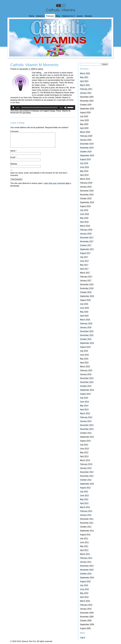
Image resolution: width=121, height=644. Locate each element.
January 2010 (86, 609)
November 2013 (87, 429)
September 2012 (87, 484)
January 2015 (86, 374)
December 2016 (87, 284)
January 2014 (86, 421)
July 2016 (84, 304)
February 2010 (86, 605)
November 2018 (87, 195)
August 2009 (85, 628)
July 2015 (84, 351)
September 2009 (87, 624)
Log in (83, 637)
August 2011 (85, 535)
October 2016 (86, 292)
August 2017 (85, 253)
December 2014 (87, 378)
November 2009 (87, 617)
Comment (14, 131)
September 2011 (87, 531)
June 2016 (84, 308)
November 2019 (87, 148)
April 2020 (84, 128)
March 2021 (85, 85)
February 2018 (86, 230)
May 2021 (84, 77)
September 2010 (87, 578)
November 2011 (87, 523)
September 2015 (87, 343)
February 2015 (86, 370)
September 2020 (87, 109)
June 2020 (84, 120)
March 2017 (85, 273)
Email (13, 160)
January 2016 (86, 327)
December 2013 (87, 425)
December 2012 (87, 472)
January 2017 (86, 280)
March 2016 (85, 320)
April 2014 (84, 409)
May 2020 (84, 124)
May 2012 (84, 499)
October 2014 (86, 386)
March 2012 (85, 507)
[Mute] (65, 108)
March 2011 (85, 554)
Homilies (88, 16)
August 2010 (85, 581)
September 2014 (87, 390)
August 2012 (85, 488)
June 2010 (84, 589)
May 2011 (84, 546)
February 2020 (86, 136)
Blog (58, 16)
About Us (40, 16)
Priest (58, 111)
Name (13, 154)
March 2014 (85, 413)
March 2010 (85, 601)
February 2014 (86, 417)
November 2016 (87, 288)
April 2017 (84, 269)
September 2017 (87, 249)
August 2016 (85, 300)
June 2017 (84, 261)
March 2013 (85, 460)
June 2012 (84, 495)
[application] (43, 108)
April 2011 (84, 550)
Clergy (52, 111)
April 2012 (84, 503)
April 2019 (84, 175)
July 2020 (84, 116)
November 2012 (87, 476)
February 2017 (86, 277)
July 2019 (84, 163)
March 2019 (85, 179)
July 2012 (84, 492)
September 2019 (87, 155)
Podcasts (50, 16)
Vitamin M (66, 111)
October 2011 (86, 527)
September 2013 (87, 437)
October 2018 (86, 198)
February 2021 (86, 89)
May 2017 (84, 265)
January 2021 (86, 93)
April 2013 (84, 456)
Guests (80, 16)
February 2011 (86, 558)
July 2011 (84, 538)
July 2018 (84, 210)
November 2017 (87, 241)
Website (14, 167)
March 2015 (85, 366)
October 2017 (86, 245)
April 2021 (84, 81)
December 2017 (87, 238)
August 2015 (85, 347)
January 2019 (86, 187)
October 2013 (86, 433)
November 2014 (87, 382)
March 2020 (85, 132)
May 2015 (84, 359)
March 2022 (85, 73)
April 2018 (84, 222)
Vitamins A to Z (68, 16)
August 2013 (85, 441)
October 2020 (86, 105)
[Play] (13, 108)
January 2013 (86, 468)
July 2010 (84, 585)
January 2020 (86, 140)
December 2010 (87, 566)
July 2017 (84, 257)
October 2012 (86, 480)
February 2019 (86, 183)
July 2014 (84, 398)
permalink (27, 113)
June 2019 (84, 167)
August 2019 (85, 159)
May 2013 (84, 452)
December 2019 (87, 144)
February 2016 (86, 323)
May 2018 (84, 218)
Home (32, 16)
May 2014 (84, 406)
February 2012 (86, 511)
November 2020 (87, 101)
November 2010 (87, 570)
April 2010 (84, 597)
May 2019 (84, 171)
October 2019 (86, 152)
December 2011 (87, 519)
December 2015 (87, 331)
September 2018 (87, 202)
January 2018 (86, 234)
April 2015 (84, 363)
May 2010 (84, 593)
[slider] (40, 108)
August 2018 (85, 206)
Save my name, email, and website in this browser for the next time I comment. (39, 177)
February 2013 (86, 464)
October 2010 (86, 574)
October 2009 (86, 620)
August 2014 (85, 394)
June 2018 (84, 214)
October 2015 (86, 339)
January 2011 (86, 562)
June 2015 (84, 355)
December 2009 (87, 613)
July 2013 (84, 445)
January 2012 (86, 515)
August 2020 (85, 112)
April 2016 (84, 316)
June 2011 (84, 542)
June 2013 (84, 449)
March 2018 (85, 226)
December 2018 (87, 191)
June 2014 (84, 402)
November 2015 (87, 335)
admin (41, 69)
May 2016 (84, 312)
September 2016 (87, 296)
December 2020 (87, 97)
